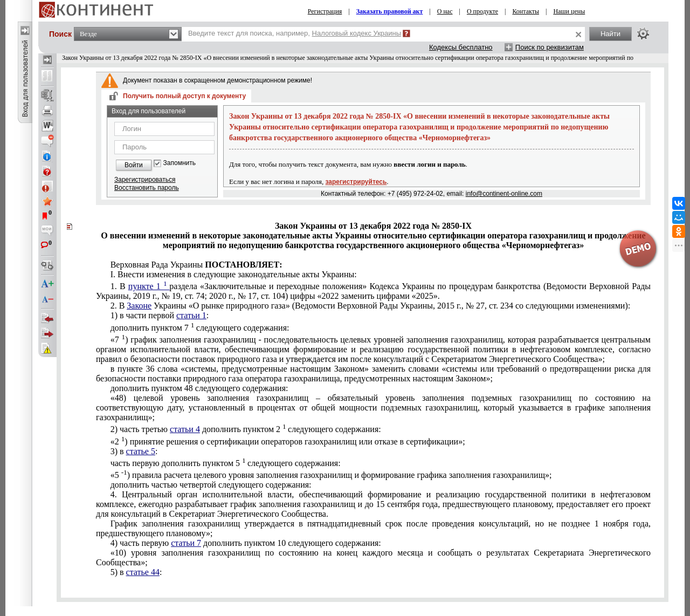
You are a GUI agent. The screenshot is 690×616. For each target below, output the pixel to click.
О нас (445, 11)
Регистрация (325, 11)
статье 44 (143, 572)
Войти (134, 165)
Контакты (526, 11)
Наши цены (569, 11)
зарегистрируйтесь (356, 182)
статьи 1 (191, 315)
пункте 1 (149, 286)
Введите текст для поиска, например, (295, 33)
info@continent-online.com (504, 194)
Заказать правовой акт (390, 11)
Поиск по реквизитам (550, 47)
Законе (139, 306)
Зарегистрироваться (145, 180)
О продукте (482, 11)
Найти (610, 34)
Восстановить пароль (147, 188)
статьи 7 (186, 543)
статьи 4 (185, 429)
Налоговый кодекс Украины (357, 33)
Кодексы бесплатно (461, 47)
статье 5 (141, 451)
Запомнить (180, 163)
